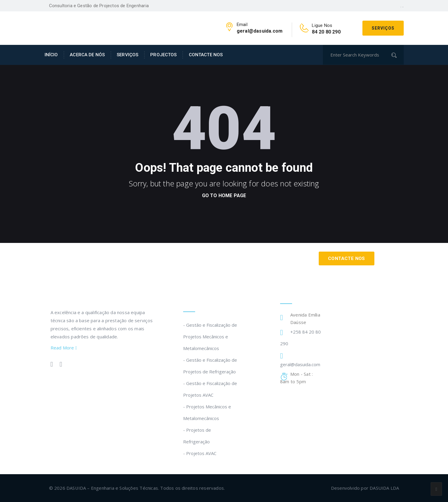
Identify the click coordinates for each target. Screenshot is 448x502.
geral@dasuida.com (300, 364)
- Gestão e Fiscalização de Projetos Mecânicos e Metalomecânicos (210, 337)
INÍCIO (51, 55)
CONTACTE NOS (206, 55)
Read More (64, 348)
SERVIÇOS (127, 55)
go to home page (224, 196)
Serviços (383, 28)
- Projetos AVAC (200, 453)
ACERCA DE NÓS (87, 55)
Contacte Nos (347, 258)
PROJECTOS (163, 55)
